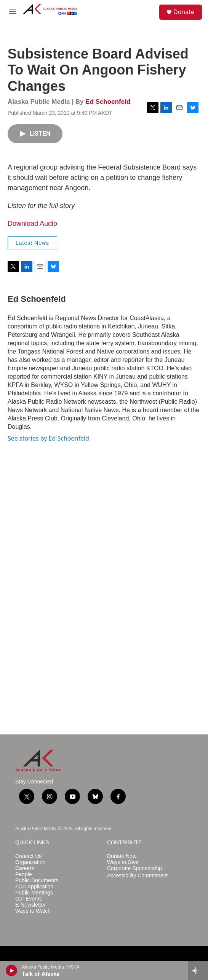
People (24, 875)
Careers (25, 868)
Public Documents (37, 881)
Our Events (29, 899)
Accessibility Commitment (137, 876)
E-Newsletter (30, 905)
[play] (12, 970)
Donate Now (122, 856)
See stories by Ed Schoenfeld (48, 438)
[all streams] (198, 970)
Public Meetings (34, 893)
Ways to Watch (33, 911)
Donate (184, 12)
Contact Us (28, 856)
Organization (30, 862)
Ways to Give (123, 862)
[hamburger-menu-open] (13, 11)
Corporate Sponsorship (134, 868)
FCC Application (34, 887)
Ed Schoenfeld (108, 102)
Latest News (32, 243)
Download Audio (32, 224)
